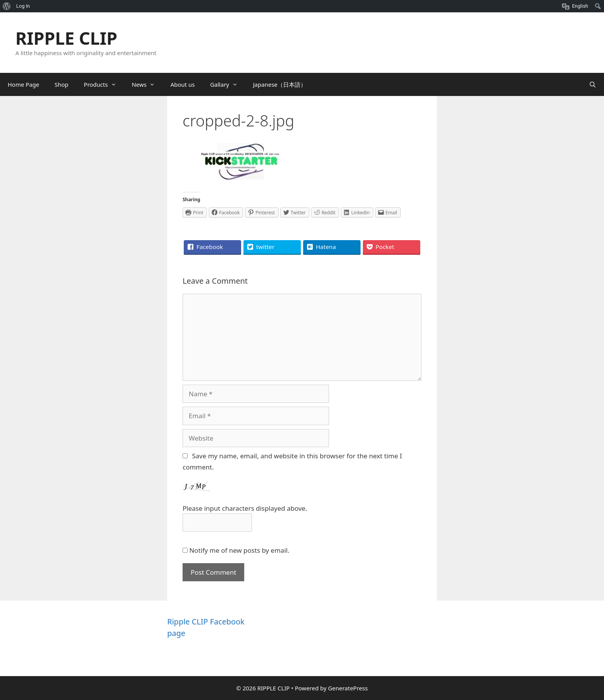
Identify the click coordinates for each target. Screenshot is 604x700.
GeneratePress (348, 688)
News (147, 84)
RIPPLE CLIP (66, 38)
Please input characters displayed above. (245, 508)
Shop (62, 84)
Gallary (227, 84)
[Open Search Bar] (593, 84)
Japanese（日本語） (280, 84)
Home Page (23, 84)
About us (182, 84)
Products (104, 84)
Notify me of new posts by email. (239, 550)
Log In (23, 6)
